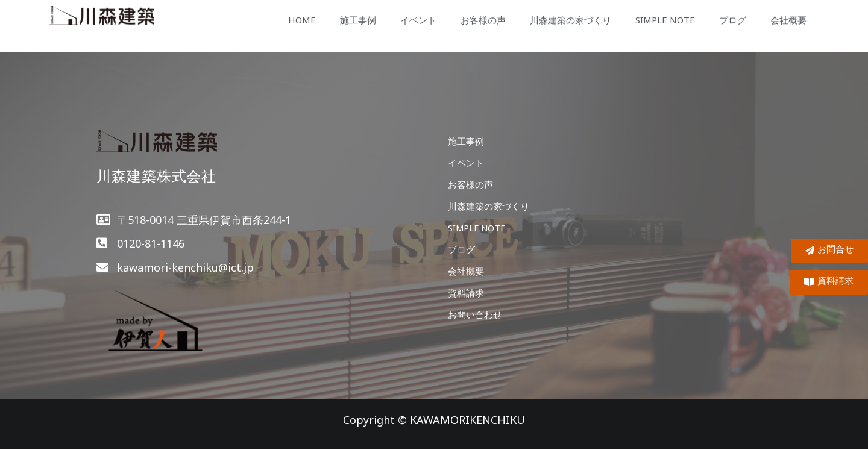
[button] (829, 282)
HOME (302, 20)
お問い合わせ (475, 314)
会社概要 (788, 20)
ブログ (733, 20)
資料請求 (466, 293)
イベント (418, 20)
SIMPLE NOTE (665, 20)
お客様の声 (483, 20)
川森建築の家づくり (571, 20)
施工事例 (358, 20)
